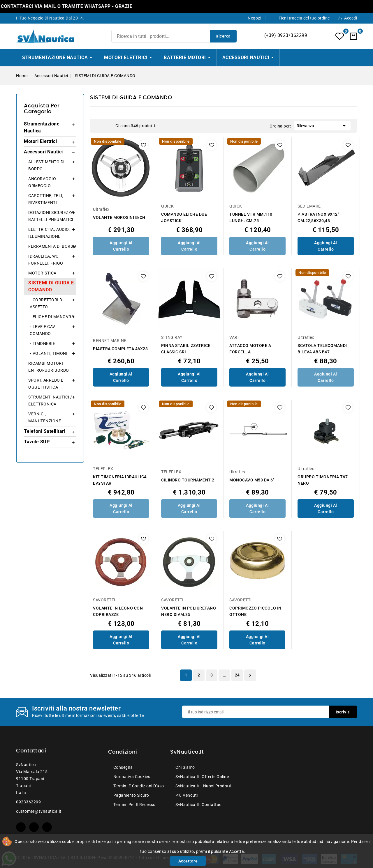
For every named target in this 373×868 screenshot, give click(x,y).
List (108, 126)
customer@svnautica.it (39, 811)
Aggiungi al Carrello (121, 246)
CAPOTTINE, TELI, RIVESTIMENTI (46, 199)
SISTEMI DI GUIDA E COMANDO (51, 286)
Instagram (47, 827)
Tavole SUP (37, 442)
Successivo (250, 675)
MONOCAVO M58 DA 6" (252, 480)
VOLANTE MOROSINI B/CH (119, 217)
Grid (99, 126)
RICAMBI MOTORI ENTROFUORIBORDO (49, 367)
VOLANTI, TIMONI (50, 353)
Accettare (188, 861)
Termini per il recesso (134, 805)
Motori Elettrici (40, 141)
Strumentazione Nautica (42, 127)
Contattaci (31, 751)
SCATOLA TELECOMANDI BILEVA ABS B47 (322, 349)
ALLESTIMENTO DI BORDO (46, 165)
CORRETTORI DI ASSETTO (47, 303)
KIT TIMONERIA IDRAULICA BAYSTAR (120, 480)
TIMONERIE (44, 343)
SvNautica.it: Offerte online (202, 777)
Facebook (21, 827)
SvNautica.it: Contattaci (199, 805)
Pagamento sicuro (131, 795)
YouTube (34, 827)
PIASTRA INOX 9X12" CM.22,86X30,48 (318, 217)
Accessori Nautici (43, 152)
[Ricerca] (174, 36)
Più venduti (187, 795)
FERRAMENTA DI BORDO (52, 246)
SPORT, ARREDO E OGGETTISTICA (46, 384)
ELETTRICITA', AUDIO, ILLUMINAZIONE (49, 233)
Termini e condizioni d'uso (139, 786)
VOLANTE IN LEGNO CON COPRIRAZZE (118, 611)
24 (237, 675)
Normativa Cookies (132, 777)
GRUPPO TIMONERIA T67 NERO (323, 480)
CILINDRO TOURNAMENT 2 (188, 480)
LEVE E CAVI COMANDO (43, 330)
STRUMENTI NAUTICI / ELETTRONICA (50, 401)
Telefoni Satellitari (45, 431)
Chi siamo (185, 767)
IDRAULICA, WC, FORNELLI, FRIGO (46, 260)
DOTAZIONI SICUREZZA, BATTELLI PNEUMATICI (51, 216)
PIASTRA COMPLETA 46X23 (120, 349)
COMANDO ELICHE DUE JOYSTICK (184, 217)
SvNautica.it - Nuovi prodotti (203, 786)
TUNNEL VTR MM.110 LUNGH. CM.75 (251, 217)
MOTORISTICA (42, 273)
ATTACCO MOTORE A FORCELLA (250, 349)
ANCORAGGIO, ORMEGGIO (43, 182)
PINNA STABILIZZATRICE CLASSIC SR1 (186, 349)
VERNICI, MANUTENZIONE (45, 417)
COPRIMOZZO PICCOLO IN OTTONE (255, 611)
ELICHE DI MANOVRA (53, 317)
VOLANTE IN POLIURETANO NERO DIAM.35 (189, 611)
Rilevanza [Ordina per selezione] (322, 125)
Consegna (123, 767)
